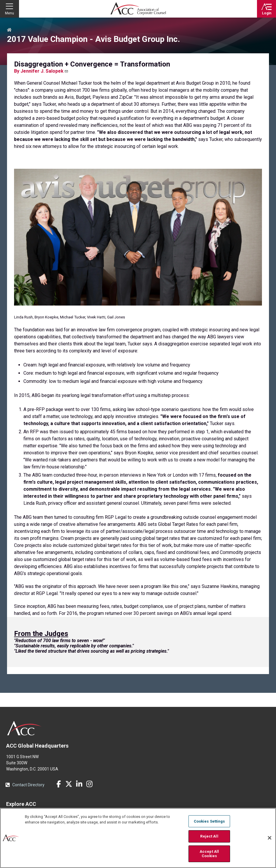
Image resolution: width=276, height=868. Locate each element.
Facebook (59, 784)
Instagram (89, 784)
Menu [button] (10, 13)
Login (267, 13)
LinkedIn (79, 784)
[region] (138, 838)
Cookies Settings (209, 821)
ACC (24, 728)
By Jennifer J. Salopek (41, 71)
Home (9, 30)
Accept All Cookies (209, 854)
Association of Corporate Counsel (138, 9)
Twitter (69, 784)
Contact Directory (28, 785)
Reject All (209, 836)
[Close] (270, 838)
